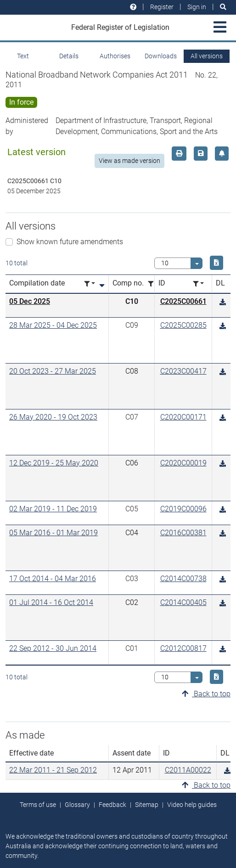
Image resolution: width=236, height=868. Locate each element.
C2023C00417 (183, 371)
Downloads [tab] (161, 56)
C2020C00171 (183, 417)
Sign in (197, 7)
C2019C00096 (183, 509)
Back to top (206, 694)
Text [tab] (23, 56)
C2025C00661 (183, 301)
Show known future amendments (70, 242)
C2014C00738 (183, 579)
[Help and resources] (133, 7)
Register (162, 7)
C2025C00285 (183, 325)
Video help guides (192, 805)
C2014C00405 (183, 602)
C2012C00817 (183, 648)
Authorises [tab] (115, 56)
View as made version (129, 161)
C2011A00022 (188, 770)
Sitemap (147, 805)
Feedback (112, 805)
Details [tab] (69, 56)
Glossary (77, 805)
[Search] (223, 7)
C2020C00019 (183, 463)
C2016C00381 (183, 533)
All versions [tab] (207, 56)
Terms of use (38, 805)
